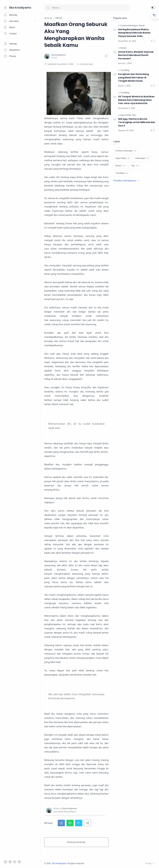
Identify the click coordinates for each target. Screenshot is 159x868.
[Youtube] (15, 862)
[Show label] (126, 181)
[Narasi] (142, 26)
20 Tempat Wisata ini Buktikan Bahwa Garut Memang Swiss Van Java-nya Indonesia (136, 100)
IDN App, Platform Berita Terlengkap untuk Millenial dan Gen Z (137, 122)
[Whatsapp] (19, 862)
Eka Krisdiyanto (20, 8)
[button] (153, 8)
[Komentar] (153, 41)
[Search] (87, 8)
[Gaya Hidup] (126, 115)
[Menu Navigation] (5, 8)
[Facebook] (5, 862)
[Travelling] (125, 70)
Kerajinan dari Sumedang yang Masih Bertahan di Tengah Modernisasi (133, 77)
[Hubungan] (142, 158)
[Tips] (134, 115)
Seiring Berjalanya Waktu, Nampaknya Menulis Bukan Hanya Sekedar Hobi (134, 33)
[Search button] (48, 8)
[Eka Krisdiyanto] (59, 55)
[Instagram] (10, 862)
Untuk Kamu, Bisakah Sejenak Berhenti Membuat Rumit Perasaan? (136, 55)
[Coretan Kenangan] (129, 26)
